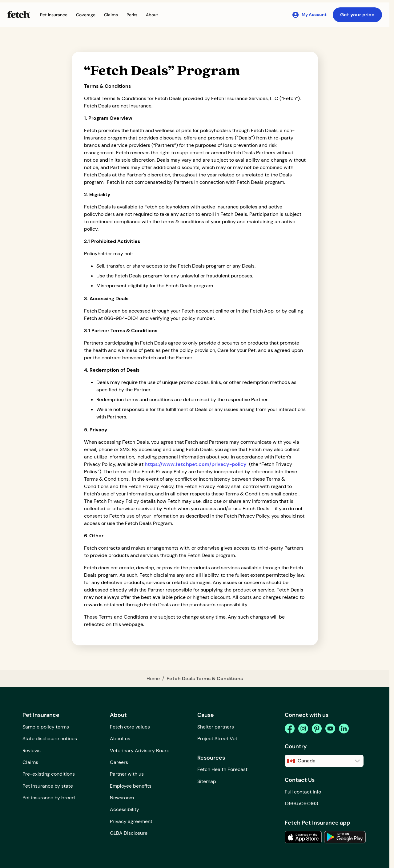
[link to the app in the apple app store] (303, 837)
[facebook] (290, 729)
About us (120, 739)
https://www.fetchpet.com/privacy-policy (196, 464)
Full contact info (303, 792)
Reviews (32, 751)
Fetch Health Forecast (222, 769)
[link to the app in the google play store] (345, 837)
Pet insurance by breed (49, 798)
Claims (30, 762)
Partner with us (127, 774)
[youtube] (330, 729)
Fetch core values (130, 727)
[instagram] (303, 729)
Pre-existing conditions (49, 774)
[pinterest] (317, 729)
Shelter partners (216, 727)
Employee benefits (131, 786)
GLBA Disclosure (129, 833)
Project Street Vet (217, 739)
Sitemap (207, 781)
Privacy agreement (131, 821)
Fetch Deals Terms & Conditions (205, 678)
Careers (119, 762)
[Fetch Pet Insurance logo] (19, 14)
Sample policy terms (46, 727)
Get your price (357, 15)
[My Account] (309, 15)
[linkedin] (344, 729)
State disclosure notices (50, 739)
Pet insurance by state (48, 786)
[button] (54, 15)
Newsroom (122, 798)
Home (153, 678)
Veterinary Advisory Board (140, 751)
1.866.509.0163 (301, 803)
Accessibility (125, 809)
